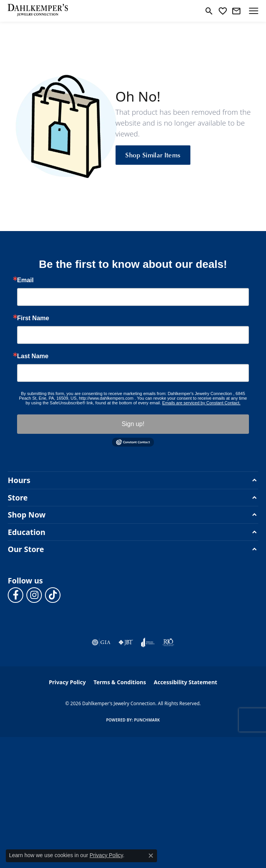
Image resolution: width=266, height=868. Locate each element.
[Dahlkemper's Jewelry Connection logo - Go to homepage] (38, 11)
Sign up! (133, 424)
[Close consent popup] (151, 856)
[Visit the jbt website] (126, 642)
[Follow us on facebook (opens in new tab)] (16, 595)
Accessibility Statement (185, 682)
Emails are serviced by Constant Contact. (201, 403)
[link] (236, 11)
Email (25, 280)
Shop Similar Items (153, 155)
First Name (33, 318)
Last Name (33, 356)
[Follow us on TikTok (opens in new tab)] (53, 595)
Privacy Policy (67, 682)
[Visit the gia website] (101, 642)
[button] (209, 11)
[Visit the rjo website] (168, 642)
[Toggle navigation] (254, 11)
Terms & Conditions (120, 682)
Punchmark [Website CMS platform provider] (147, 720)
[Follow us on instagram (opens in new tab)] (34, 595)
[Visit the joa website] (148, 642)
